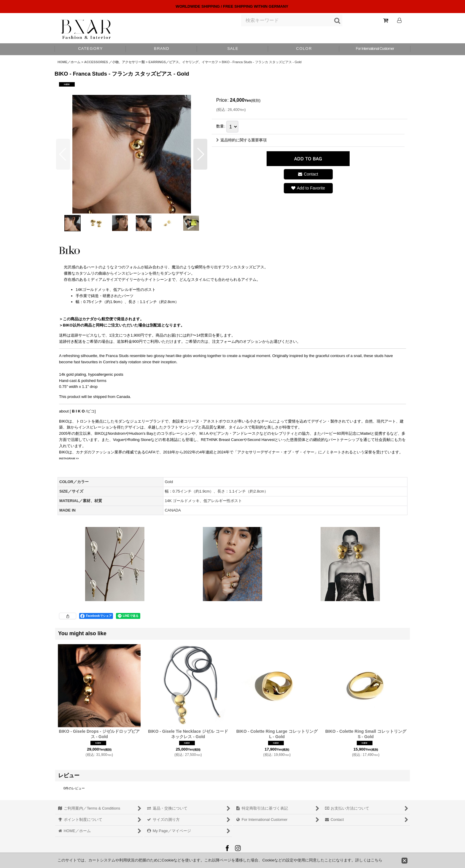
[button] (304, 49)
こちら (376, 860)
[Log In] (399, 20)
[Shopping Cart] (386, 20)
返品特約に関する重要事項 (241, 140)
